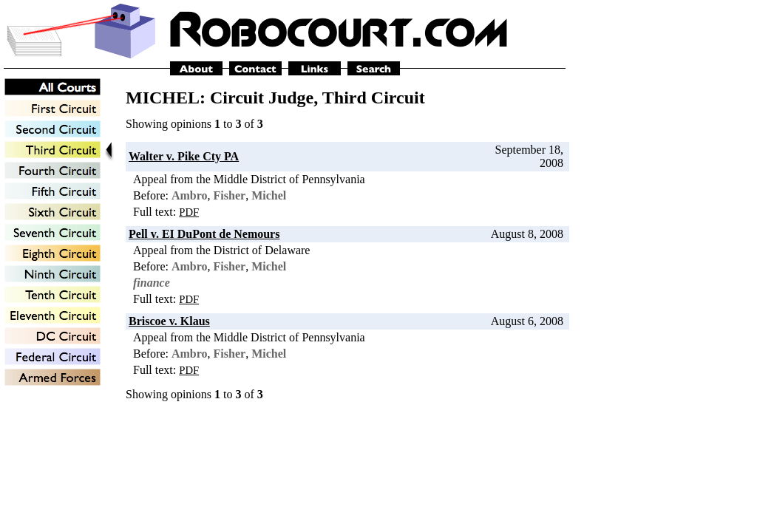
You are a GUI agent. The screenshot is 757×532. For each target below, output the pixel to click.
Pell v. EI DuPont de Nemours (204, 234)
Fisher (230, 195)
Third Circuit (374, 98)
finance (152, 283)
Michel (269, 195)
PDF (189, 212)
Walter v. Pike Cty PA (184, 156)
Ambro (190, 195)
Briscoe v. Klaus (169, 321)
